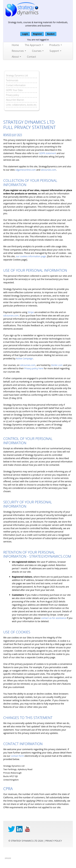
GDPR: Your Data (14, 90)
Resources (19, 51)
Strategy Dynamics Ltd (17, 75)
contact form (17, 756)
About (16, 57)
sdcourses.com (48, 170)
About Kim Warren (15, 100)
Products (56, 45)
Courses (38, 51)
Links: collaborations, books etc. (21, 105)
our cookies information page (31, 256)
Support (55, 51)
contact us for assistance (54, 618)
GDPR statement (48, 153)
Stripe (31, 312)
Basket (51, 34)
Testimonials (12, 80)
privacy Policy (54, 841)
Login (25, 34)
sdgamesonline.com (26, 170)
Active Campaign (24, 358)
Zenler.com (57, 365)
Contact (31, 57)
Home (15, 45)
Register (38, 34)
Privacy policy (12, 95)
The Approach (34, 45)
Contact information (16, 85)
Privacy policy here (34, 368)
